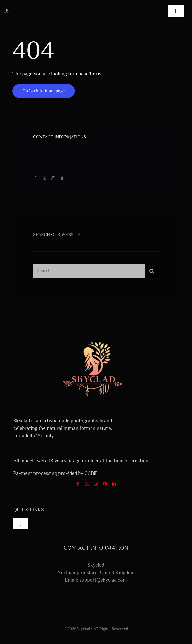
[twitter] (44, 178)
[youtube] (105, 484)
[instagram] (53, 178)
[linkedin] (114, 484)
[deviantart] (62, 178)
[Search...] (89, 272)
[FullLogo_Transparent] (7, 11)
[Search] (152, 272)
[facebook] (35, 178)
